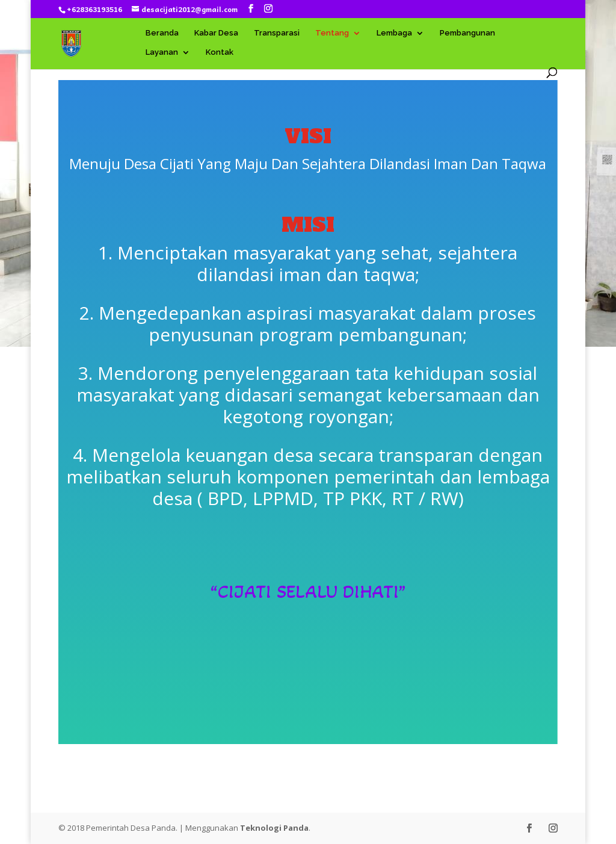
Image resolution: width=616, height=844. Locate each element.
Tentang (332, 33)
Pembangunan (467, 33)
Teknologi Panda (274, 828)
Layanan (162, 52)
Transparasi (277, 33)
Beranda (162, 33)
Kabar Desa (216, 33)
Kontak (220, 52)
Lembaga (394, 33)
